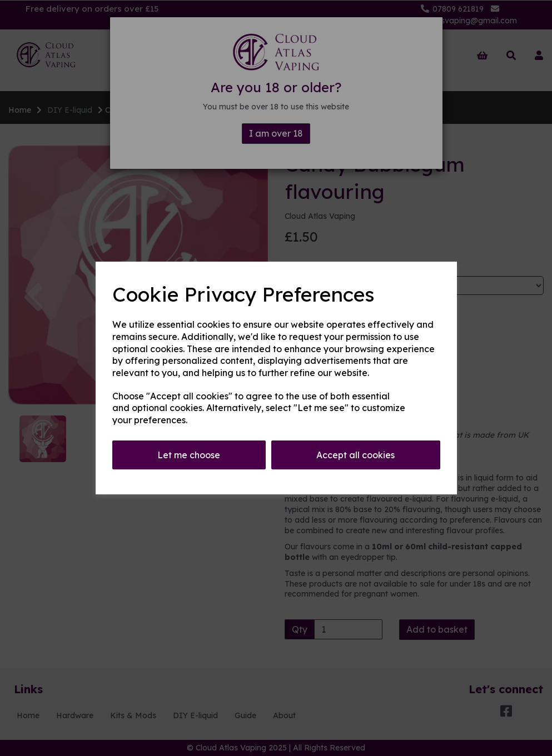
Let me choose (189, 455)
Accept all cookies (355, 455)
